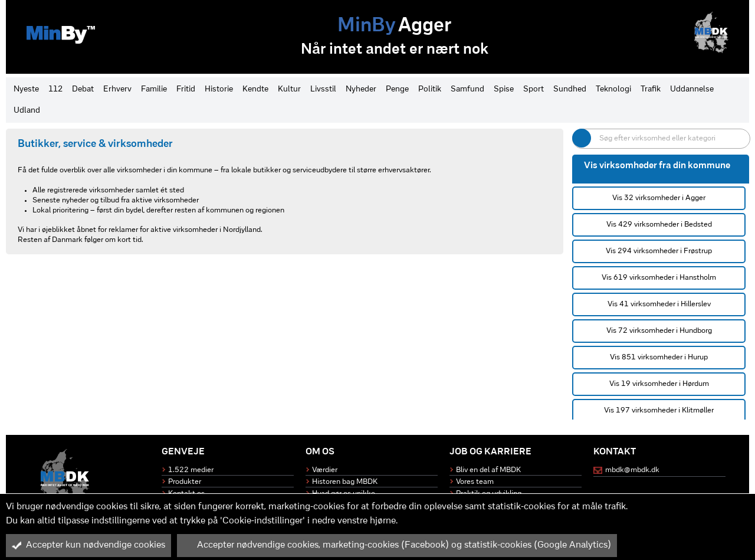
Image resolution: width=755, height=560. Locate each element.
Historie (219, 89)
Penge (397, 89)
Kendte (255, 89)
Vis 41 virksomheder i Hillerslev (659, 304)
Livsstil (323, 89)
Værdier (325, 470)
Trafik (651, 89)
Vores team (475, 482)
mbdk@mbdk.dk (632, 470)
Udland (27, 111)
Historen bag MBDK (345, 482)
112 (55, 89)
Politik (430, 89)
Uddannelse (692, 89)
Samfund (467, 89)
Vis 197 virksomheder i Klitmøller (659, 410)
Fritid (186, 89)
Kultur (289, 89)
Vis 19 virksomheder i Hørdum (659, 384)
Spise (504, 89)
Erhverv (117, 89)
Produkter (185, 482)
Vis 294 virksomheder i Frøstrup (659, 251)
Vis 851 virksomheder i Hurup (659, 357)
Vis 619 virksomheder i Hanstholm (659, 278)
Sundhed (570, 89)
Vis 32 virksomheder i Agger (659, 198)
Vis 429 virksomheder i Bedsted (659, 225)
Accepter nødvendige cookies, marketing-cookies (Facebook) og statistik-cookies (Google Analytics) (397, 545)
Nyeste (26, 89)
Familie (154, 89)
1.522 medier (191, 470)
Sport (534, 89)
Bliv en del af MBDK (488, 470)
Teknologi (613, 89)
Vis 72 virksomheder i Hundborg (659, 331)
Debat (83, 89)
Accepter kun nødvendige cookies (88, 545)
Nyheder (361, 89)
